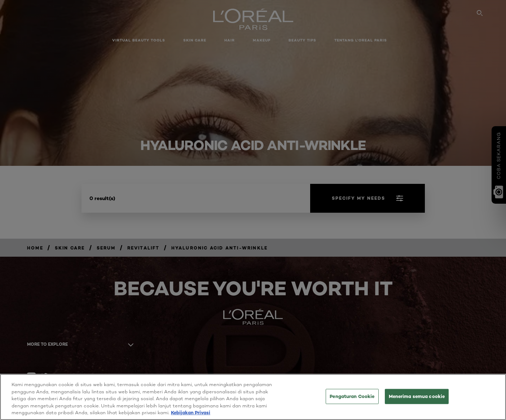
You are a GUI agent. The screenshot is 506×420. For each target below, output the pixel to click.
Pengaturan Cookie (352, 402)
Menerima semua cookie (417, 402)
